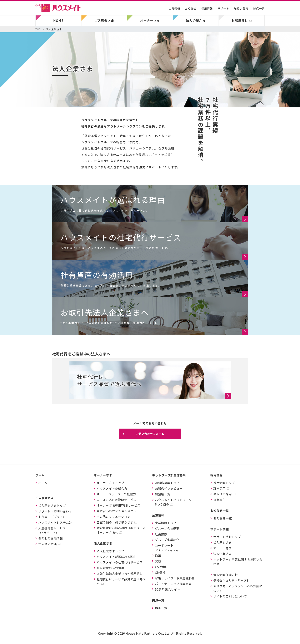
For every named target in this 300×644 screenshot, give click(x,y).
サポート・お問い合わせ (55, 511)
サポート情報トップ (227, 537)
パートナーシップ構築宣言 (173, 584)
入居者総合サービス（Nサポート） (52, 530)
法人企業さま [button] (196, 21)
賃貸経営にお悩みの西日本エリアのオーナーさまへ (121, 530)
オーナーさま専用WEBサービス (119, 505)
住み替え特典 (47, 544)
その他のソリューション (114, 517)
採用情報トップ (224, 483)
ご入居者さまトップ (52, 506)
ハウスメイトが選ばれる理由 (117, 557)
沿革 (158, 556)
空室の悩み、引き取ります (115, 522)
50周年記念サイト (167, 589)
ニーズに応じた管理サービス (116, 500)
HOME (58, 21)
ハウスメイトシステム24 (55, 522)
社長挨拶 (161, 534)
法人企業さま (222, 554)
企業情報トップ (166, 523)
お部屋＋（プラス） (52, 517)
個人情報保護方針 (226, 575)
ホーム (43, 483)
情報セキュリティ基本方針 (232, 580)
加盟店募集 (241, 8)
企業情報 (174, 8)
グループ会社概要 (167, 528)
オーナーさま (222, 548)
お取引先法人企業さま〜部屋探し (120, 574)
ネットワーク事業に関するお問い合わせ (238, 562)
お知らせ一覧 (222, 518)
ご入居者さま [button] (104, 21)
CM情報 (160, 572)
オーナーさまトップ (110, 483)
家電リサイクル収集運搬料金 (175, 578)
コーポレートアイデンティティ (167, 548)
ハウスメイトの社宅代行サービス (120, 562)
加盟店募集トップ (167, 483)
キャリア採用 (222, 494)
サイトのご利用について (230, 596)
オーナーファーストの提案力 (116, 494)
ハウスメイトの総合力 (112, 488)
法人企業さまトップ (110, 551)
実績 (158, 561)
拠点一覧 (259, 8)
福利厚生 (219, 500)
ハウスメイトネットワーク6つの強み (173, 502)
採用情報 (207, 8)
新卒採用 (219, 488)
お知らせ (191, 8)
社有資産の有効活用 (110, 568)
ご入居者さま (222, 542)
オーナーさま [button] (150, 21)
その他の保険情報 (51, 538)
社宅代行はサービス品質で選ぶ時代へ (121, 581)
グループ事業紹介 (167, 540)
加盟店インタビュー (169, 488)
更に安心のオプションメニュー (118, 511)
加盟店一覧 (163, 494)
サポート (223, 8)
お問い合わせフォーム (150, 434)
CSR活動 (161, 567)
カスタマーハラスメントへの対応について (238, 588)
